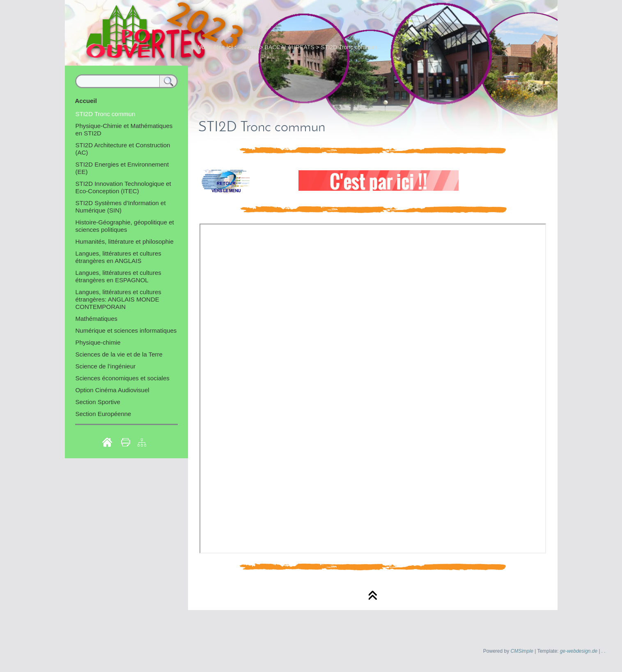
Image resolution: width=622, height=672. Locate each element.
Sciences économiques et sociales (123, 378)
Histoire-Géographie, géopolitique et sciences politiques (125, 226)
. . (604, 651)
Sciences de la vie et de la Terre (119, 354)
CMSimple (522, 651)
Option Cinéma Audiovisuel (112, 390)
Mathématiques (97, 319)
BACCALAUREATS (290, 47)
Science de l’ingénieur (106, 366)
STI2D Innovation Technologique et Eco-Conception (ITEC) (123, 187)
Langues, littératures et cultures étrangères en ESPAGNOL (118, 276)
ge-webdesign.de (579, 651)
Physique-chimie (98, 342)
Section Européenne (103, 414)
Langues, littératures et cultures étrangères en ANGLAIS (118, 257)
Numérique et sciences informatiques (126, 330)
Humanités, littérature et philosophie (125, 241)
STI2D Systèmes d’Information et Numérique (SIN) (121, 207)
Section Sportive (98, 402)
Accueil (249, 47)
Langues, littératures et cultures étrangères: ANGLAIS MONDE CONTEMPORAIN (118, 299)
